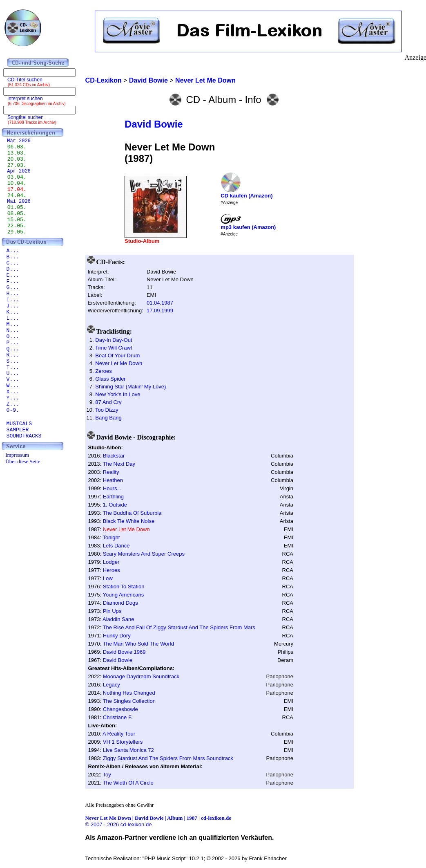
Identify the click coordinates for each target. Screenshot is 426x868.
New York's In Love (118, 394)
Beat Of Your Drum (117, 355)
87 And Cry (108, 402)
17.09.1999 (160, 311)
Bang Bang (108, 418)
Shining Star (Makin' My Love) (130, 387)
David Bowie (154, 124)
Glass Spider (110, 379)
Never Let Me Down (119, 363)
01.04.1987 (160, 303)
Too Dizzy (107, 410)
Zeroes (103, 371)
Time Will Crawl (114, 348)
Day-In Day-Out (114, 340)
